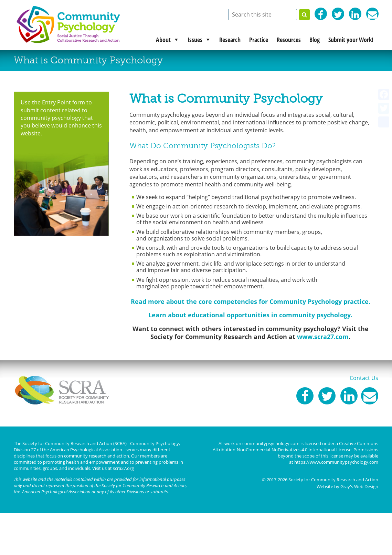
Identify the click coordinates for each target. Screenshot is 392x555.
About (163, 40)
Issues (195, 40)
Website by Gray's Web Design (347, 486)
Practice (259, 40)
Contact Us (364, 378)
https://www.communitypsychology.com (336, 462)
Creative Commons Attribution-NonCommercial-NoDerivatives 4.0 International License (295, 446)
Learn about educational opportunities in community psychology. (250, 315)
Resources (289, 40)
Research (230, 40)
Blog (315, 40)
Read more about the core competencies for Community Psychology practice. (251, 301)
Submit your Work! (351, 40)
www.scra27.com (323, 337)
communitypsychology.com (271, 443)
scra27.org (123, 468)
